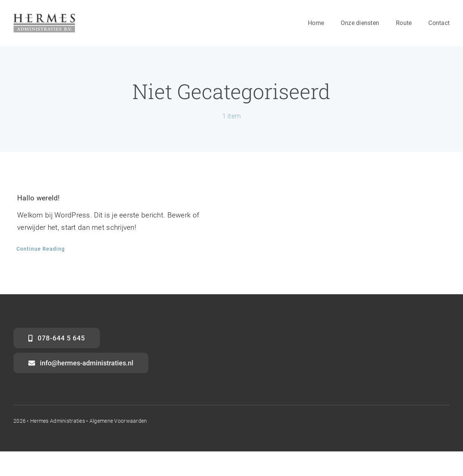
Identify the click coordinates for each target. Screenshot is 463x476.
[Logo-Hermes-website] (44, 17)
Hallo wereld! (39, 198)
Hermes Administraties (58, 421)
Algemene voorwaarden (118, 421)
